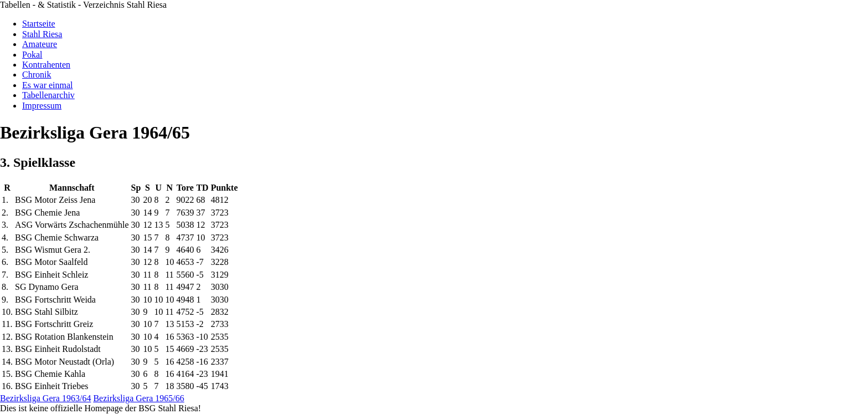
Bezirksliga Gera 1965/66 (138, 398)
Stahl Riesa (42, 34)
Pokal (32, 55)
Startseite (39, 24)
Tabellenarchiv (48, 95)
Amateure (40, 44)
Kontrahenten (46, 65)
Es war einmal (48, 85)
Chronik (37, 75)
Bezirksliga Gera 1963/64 (45, 398)
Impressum (42, 106)
